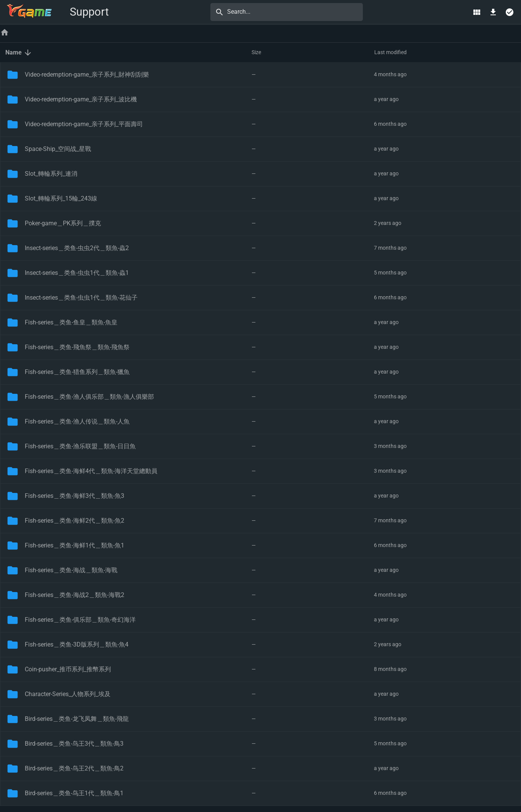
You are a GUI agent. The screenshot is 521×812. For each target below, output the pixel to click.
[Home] (5, 33)
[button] (128, 53)
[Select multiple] (510, 12)
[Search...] (293, 12)
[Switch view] (477, 12)
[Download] (493, 12)
